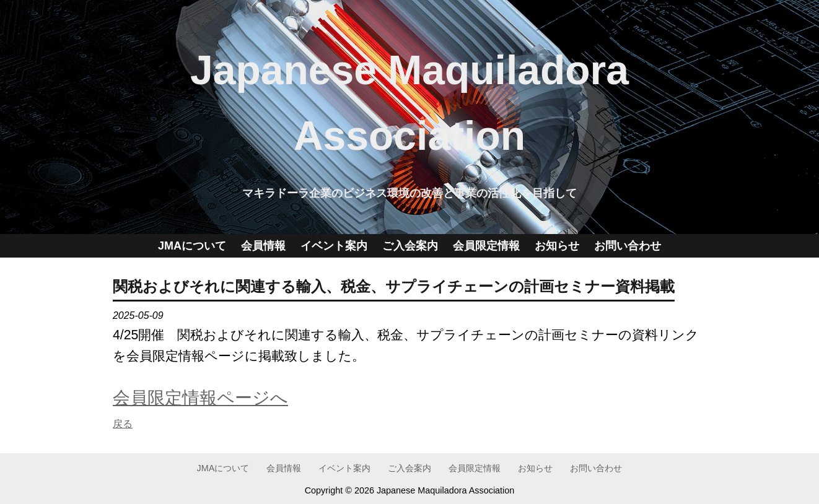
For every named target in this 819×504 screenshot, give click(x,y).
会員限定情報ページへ (200, 398)
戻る (123, 424)
